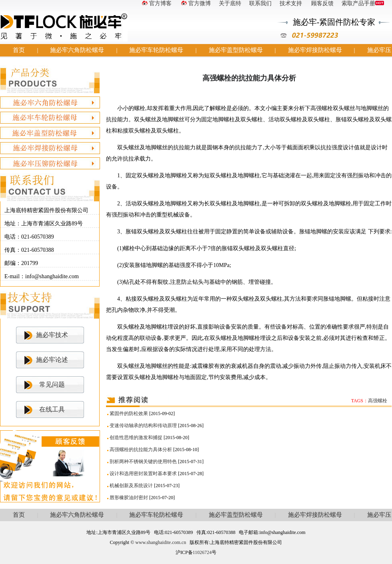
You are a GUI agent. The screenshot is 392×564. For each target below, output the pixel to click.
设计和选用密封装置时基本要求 (143, 474)
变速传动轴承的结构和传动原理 (143, 426)
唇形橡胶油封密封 (129, 498)
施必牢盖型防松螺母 (236, 50)
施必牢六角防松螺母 (77, 50)
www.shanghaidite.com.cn (161, 542)
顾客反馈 (322, 3)
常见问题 (52, 384)
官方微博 (195, 3)
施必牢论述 (52, 360)
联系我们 (260, 3)
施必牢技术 (52, 335)
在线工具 (52, 409)
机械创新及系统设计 (131, 486)
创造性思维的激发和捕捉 (136, 438)
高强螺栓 (378, 401)
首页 (19, 50)
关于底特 (230, 3)
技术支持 (291, 3)
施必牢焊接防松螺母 (315, 50)
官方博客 (156, 3)
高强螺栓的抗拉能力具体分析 (141, 450)
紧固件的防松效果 (129, 413)
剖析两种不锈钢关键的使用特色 (143, 462)
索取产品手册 (363, 3)
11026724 (202, 552)
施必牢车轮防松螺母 (156, 50)
